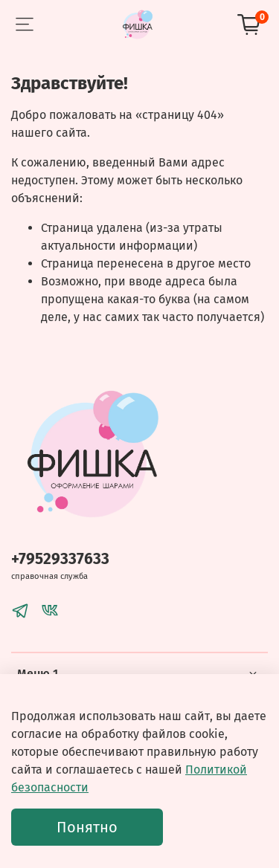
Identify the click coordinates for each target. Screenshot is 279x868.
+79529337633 (60, 559)
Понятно (87, 827)
